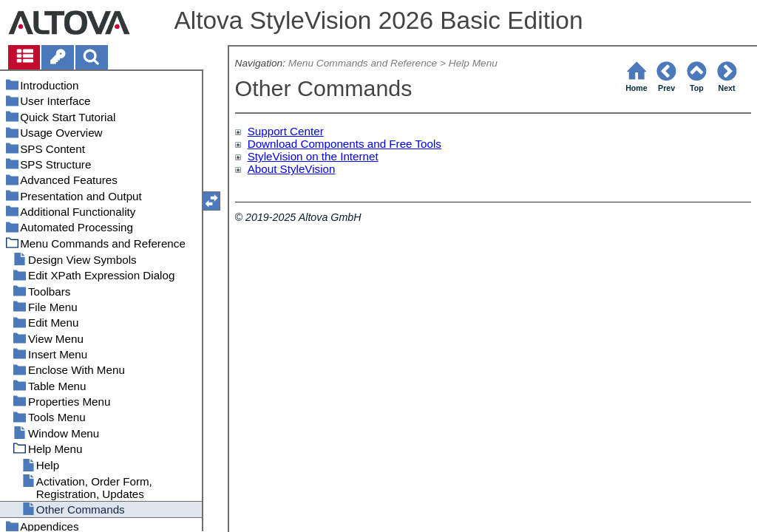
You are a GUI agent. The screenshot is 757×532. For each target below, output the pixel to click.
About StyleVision (292, 169)
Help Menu (473, 63)
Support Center (286, 131)
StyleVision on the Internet (313, 156)
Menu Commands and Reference (363, 63)
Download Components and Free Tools (344, 144)
